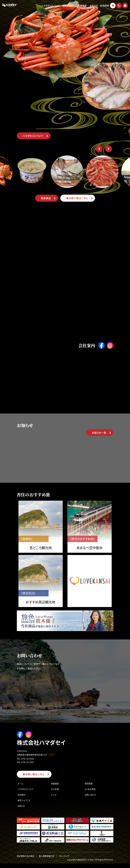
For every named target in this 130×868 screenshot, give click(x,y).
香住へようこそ (24, 805)
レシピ (54, 799)
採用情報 (105, 6)
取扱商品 (46, 198)
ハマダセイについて (51, 6)
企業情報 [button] (82, 6)
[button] (99, 149)
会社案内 (21, 799)
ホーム (20, 788)
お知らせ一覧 (99, 435)
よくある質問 (90, 794)
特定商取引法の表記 (26, 860)
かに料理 (55, 794)
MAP (52, 759)
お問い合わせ (90, 799)
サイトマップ (64, 860)
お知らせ (94, 6)
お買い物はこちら (77, 198)
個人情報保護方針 (47, 860)
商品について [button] (68, 6)
